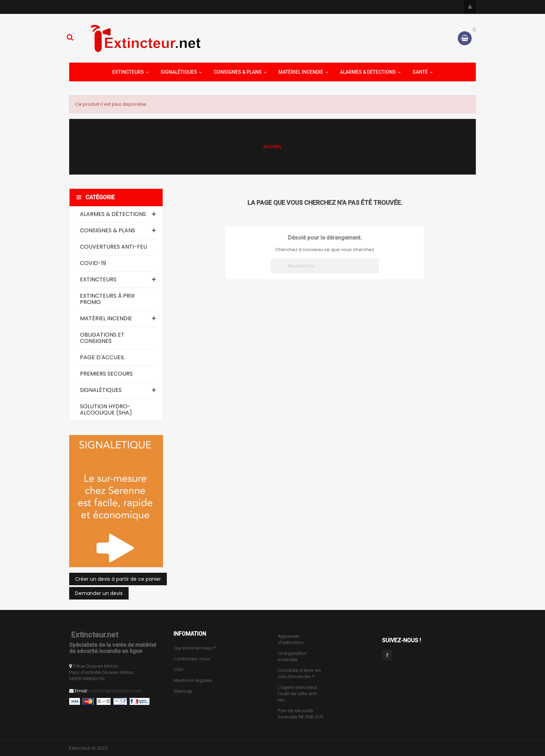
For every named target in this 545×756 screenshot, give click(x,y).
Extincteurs (98, 279)
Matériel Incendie (106, 318)
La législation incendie (292, 657)
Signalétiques (101, 390)
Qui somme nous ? (195, 648)
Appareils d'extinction (291, 640)
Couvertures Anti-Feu (113, 247)
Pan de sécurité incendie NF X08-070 (301, 714)
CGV (178, 670)
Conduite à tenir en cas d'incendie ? (299, 674)
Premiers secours (106, 374)
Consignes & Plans (108, 230)
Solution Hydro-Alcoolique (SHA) (106, 409)
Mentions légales (193, 681)
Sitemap (183, 691)
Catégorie (96, 197)
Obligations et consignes (102, 338)
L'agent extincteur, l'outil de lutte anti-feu (298, 694)
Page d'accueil (102, 357)
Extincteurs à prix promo (107, 299)
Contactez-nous (192, 659)
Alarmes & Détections (113, 214)
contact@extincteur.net (115, 691)
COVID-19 (93, 263)
